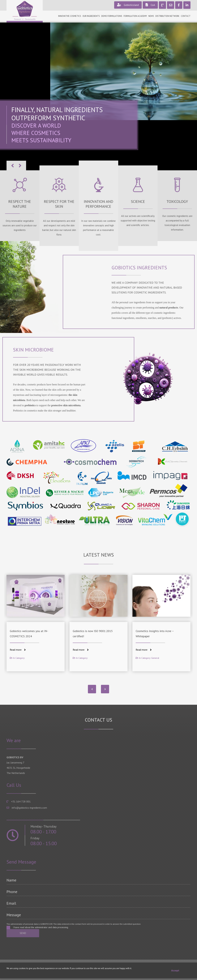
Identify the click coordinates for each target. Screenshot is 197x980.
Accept (175, 970)
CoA (150, 5)
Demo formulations (112, 16)
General (155, 658)
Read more (18, 650)
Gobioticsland (128, 5)
